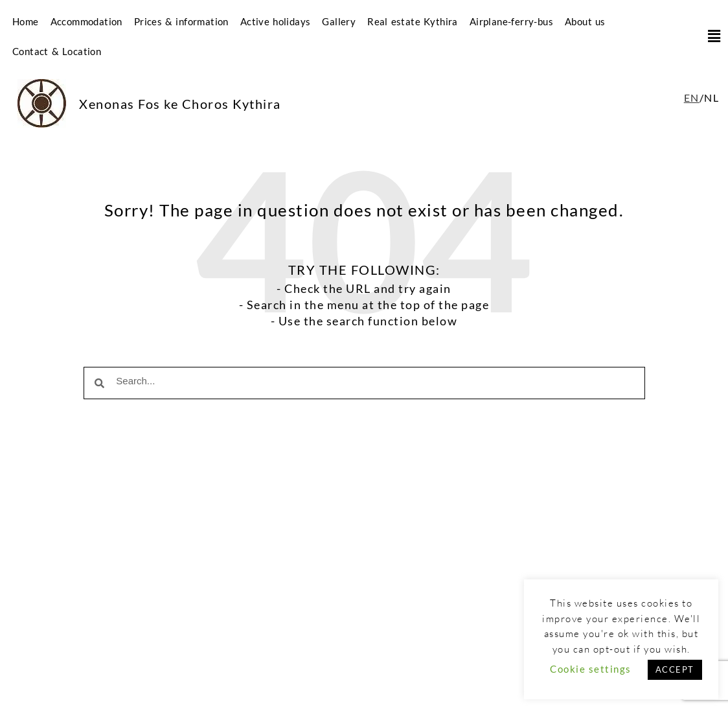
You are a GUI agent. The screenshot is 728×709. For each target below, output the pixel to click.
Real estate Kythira (413, 21)
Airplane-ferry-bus (511, 21)
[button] (710, 36)
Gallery (339, 21)
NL (711, 98)
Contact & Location (57, 51)
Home (26, 21)
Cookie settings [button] (591, 669)
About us (585, 21)
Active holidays (276, 21)
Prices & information (181, 21)
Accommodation (86, 21)
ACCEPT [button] (675, 669)
